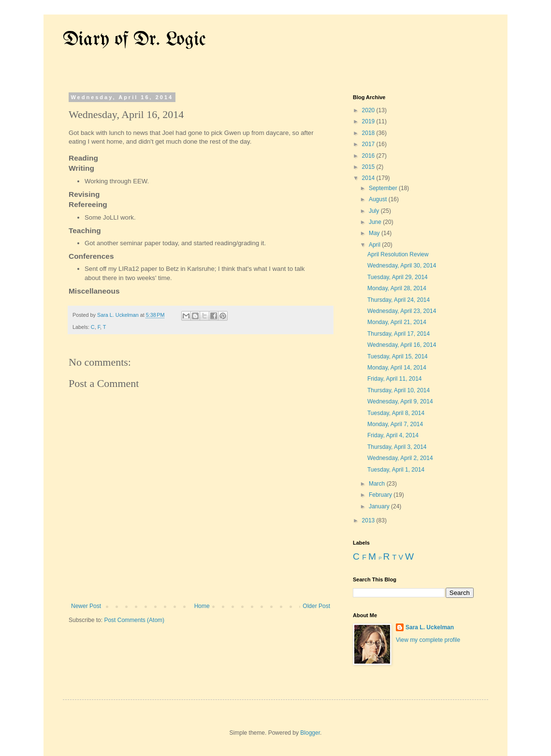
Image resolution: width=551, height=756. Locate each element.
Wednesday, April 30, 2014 (402, 266)
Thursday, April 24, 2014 (399, 300)
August (379, 199)
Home (202, 606)
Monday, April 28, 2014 (397, 288)
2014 (369, 178)
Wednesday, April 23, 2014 (402, 311)
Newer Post (86, 606)
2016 (369, 156)
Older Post (316, 606)
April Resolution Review (398, 254)
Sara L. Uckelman (430, 627)
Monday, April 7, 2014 (395, 424)
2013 (369, 520)
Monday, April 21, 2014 (397, 322)
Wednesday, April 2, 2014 (400, 458)
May (375, 233)
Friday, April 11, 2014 (395, 379)
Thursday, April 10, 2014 (399, 390)
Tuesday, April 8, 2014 (396, 413)
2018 (369, 133)
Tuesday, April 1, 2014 (396, 470)
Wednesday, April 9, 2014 (400, 401)
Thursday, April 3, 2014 (397, 447)
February (381, 495)
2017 (369, 144)
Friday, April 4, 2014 (393, 435)
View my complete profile (428, 640)
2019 (369, 121)
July (375, 211)
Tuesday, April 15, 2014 (398, 356)
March (378, 484)
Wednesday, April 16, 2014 (402, 345)
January (380, 506)
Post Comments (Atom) (134, 620)
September (384, 188)
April (375, 245)
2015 (369, 167)
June (376, 222)
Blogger (310, 733)
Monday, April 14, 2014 (397, 368)
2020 (369, 110)
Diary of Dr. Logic (134, 40)
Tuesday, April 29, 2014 (398, 277)
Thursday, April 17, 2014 (399, 334)
